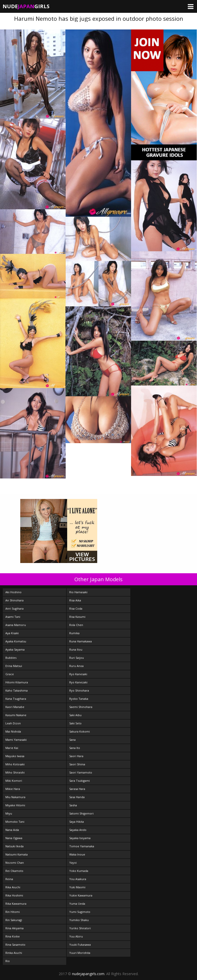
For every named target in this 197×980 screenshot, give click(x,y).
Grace (10, 674)
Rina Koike (13, 936)
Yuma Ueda (77, 904)
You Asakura (78, 879)
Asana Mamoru (16, 625)
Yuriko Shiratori (80, 928)
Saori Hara (76, 756)
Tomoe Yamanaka (82, 846)
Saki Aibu (75, 715)
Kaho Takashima (17, 690)
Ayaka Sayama (15, 649)
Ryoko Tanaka (79, 699)
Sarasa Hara (77, 789)
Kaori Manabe (15, 707)
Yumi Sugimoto (80, 912)
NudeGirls (26, 6)
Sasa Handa (77, 797)
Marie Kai (12, 748)
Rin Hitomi (13, 912)
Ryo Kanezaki (78, 682)
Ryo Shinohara (79, 690)
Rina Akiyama (14, 928)
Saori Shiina (77, 764)
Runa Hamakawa (81, 641)
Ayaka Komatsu (16, 641)
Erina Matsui (14, 666)
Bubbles (11, 658)
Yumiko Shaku (79, 920)
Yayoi (73, 863)
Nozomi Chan (15, 863)
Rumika (74, 633)
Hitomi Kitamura (17, 682)
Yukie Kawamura (81, 895)
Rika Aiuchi (13, 887)
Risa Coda (76, 608)
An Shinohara (14, 600)
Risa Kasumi (77, 617)
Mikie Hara (13, 789)
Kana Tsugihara (16, 699)
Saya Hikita (77, 822)
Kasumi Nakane (16, 715)
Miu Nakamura (15, 797)
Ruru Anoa (76, 666)
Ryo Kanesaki (78, 674)
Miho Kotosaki (15, 764)
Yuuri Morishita (80, 953)
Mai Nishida (13, 731)
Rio (8, 961)
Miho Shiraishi (15, 772)
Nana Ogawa (14, 838)
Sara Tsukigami (80, 781)
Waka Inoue (77, 854)
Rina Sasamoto (15, 945)
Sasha (73, 805)
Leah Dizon (13, 723)
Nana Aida (12, 830)
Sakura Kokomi (80, 731)
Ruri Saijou (77, 658)
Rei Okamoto (14, 871)
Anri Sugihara (14, 608)
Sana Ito (75, 748)
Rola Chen (76, 625)
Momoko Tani (15, 822)
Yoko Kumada (79, 871)
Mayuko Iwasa (15, 756)
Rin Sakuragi (14, 920)
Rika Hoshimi (14, 895)
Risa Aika (75, 600)
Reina (9, 879)
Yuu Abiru (76, 936)
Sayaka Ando (78, 830)
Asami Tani (13, 617)
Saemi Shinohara (81, 707)
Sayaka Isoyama (80, 838)
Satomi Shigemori (81, 813)
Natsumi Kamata (17, 854)
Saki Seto (75, 723)
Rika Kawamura (16, 904)
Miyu (9, 813)
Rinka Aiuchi (14, 953)
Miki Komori (14, 781)
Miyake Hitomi (15, 805)
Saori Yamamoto (81, 772)
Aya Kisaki (12, 633)
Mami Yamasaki (16, 740)
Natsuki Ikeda (14, 846)
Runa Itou (76, 649)
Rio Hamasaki (78, 592)
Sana (72, 740)
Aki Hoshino (13, 592)
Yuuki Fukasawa (80, 945)
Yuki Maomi (77, 887)
